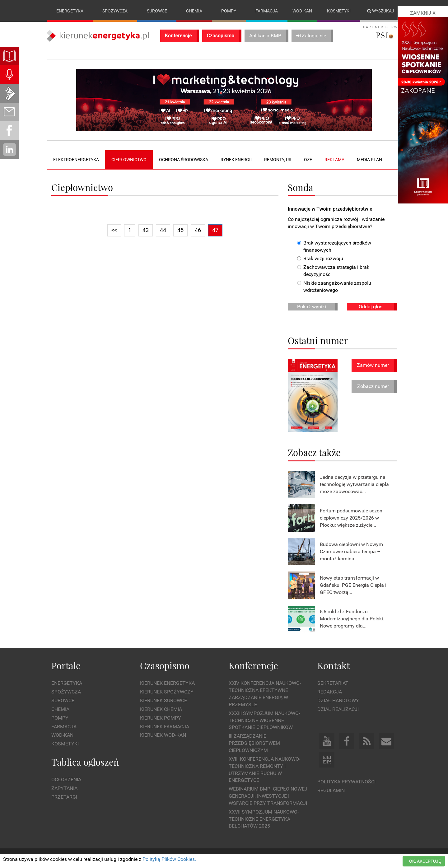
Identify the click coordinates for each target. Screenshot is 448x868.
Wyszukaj (381, 11)
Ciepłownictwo (129, 160)
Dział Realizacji (338, 709)
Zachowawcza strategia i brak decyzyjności (333, 271)
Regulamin (331, 790)
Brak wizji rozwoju (320, 259)
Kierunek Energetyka (167, 683)
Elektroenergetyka (76, 160)
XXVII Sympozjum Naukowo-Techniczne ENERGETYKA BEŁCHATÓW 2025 (264, 819)
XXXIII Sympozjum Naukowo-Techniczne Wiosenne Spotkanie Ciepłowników (264, 720)
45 (180, 230)
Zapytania (64, 788)
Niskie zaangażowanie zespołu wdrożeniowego (334, 287)
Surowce (157, 11)
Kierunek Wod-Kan (163, 735)
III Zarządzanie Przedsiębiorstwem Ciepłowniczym (254, 743)
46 (198, 230)
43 (146, 230)
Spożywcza (115, 11)
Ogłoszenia (66, 780)
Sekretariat (333, 683)
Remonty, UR (278, 160)
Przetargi (64, 797)
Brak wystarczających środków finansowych (334, 246)
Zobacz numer (373, 387)
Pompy (229, 11)
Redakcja (330, 692)
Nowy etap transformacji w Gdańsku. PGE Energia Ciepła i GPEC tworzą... (353, 585)
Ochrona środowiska (184, 160)
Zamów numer (373, 365)
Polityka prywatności (346, 782)
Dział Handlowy (338, 700)
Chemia (194, 11)
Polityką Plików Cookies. (169, 859)
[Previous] (114, 230)
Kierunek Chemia (161, 709)
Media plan (369, 160)
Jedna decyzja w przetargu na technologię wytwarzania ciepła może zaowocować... (354, 484)
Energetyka (70, 11)
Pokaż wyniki (312, 307)
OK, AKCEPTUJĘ (425, 861)
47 (215, 230)
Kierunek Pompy (161, 718)
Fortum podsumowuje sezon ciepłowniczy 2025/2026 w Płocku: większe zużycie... (351, 518)
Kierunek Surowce (163, 700)
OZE (308, 160)
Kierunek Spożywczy (167, 692)
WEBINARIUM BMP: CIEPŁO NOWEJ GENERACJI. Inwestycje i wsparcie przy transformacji (268, 796)
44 (163, 230)
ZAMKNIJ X (423, 13)
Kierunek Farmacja (165, 727)
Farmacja (267, 11)
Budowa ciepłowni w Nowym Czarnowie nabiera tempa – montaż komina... (351, 551)
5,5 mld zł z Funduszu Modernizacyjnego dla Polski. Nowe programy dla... (352, 619)
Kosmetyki (339, 11)
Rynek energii (236, 160)
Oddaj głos (371, 307)
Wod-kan (302, 11)
